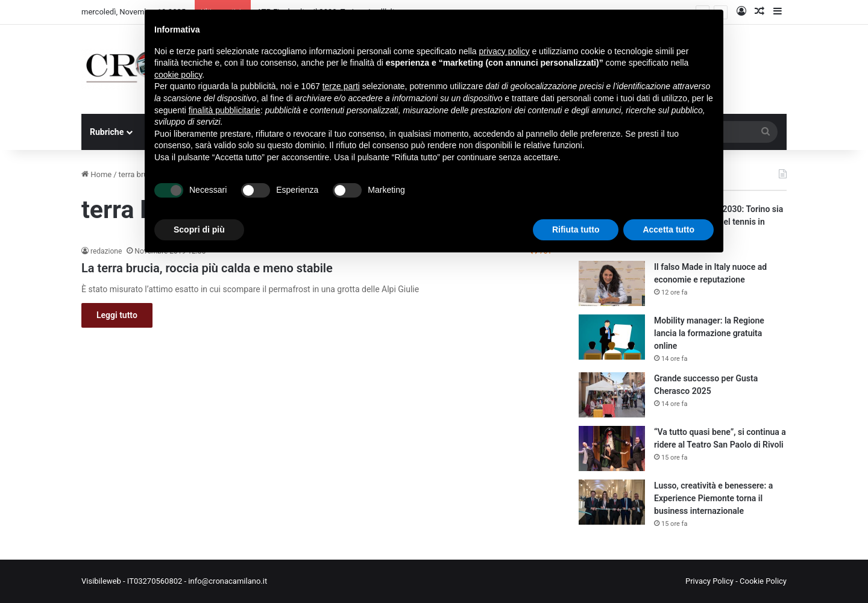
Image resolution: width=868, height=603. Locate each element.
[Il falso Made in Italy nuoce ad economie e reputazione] (612, 283)
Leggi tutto (117, 315)
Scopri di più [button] (199, 230)
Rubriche (107, 132)
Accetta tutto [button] (668, 230)
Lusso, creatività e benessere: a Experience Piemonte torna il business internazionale (713, 498)
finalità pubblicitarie (225, 110)
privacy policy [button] (505, 51)
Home (96, 174)
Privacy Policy (709, 581)
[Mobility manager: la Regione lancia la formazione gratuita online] (612, 337)
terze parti (341, 86)
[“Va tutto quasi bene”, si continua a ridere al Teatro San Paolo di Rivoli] (612, 448)
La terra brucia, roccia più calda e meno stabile (207, 268)
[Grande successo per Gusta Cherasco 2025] (612, 395)
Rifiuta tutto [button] (576, 230)
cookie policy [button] (178, 75)
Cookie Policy (763, 581)
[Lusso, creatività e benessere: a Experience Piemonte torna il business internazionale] (612, 502)
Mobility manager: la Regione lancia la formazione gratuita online (709, 333)
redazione (106, 251)
